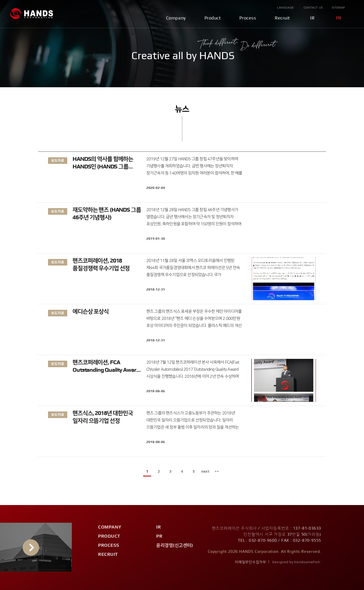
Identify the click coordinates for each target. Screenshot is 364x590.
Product (213, 18)
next (205, 472)
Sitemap (338, 8)
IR (312, 18)
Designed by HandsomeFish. (297, 562)
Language (286, 8)
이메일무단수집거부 (250, 562)
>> (217, 472)
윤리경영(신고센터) (175, 545)
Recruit (282, 18)
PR (339, 18)
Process (248, 18)
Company (176, 18)
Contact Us (313, 8)
